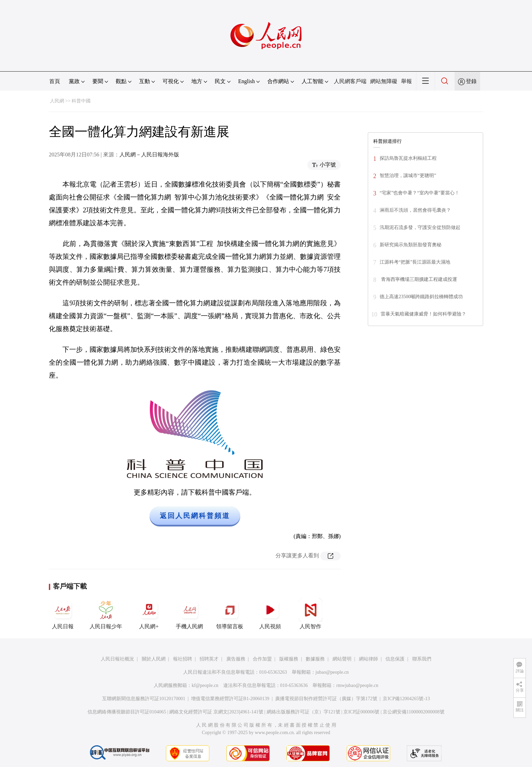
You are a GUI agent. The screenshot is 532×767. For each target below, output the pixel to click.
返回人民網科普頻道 (195, 516)
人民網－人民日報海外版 (149, 155)
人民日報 (63, 614)
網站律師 (368, 659)
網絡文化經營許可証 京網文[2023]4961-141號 (216, 712)
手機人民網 (189, 614)
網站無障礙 (384, 81)
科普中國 (81, 101)
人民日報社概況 (117, 659)
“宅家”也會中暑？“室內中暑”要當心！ (420, 193)
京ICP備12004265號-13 (406, 699)
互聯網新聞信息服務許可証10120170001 (144, 699)
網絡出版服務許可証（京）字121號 (303, 712)
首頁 (55, 81)
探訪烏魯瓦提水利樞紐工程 (408, 158)
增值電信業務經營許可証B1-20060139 (230, 699)
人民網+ (149, 614)
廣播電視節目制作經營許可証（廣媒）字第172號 (326, 699)
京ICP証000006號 (361, 712)
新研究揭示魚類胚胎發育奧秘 (411, 245)
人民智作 (310, 614)
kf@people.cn (205, 685)
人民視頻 (270, 614)
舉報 (406, 81)
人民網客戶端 (350, 81)
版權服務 (289, 659)
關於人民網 (154, 659)
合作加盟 (262, 659)
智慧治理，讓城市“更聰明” (408, 176)
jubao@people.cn (332, 672)
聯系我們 (422, 659)
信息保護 (395, 659)
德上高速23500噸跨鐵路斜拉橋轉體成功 (421, 297)
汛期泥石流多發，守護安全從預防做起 (420, 227)
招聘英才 (209, 659)
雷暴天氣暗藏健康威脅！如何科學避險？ (423, 314)
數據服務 (315, 659)
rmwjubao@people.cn (357, 685)
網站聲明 (342, 659)
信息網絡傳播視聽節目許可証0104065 (127, 712)
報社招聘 (183, 659)
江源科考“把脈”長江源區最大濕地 (415, 262)
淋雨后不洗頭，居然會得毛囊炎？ (415, 210)
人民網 (57, 101)
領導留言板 (230, 614)
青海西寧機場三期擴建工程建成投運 (418, 279)
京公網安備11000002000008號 (413, 712)
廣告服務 (236, 659)
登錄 (471, 81)
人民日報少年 (106, 614)
